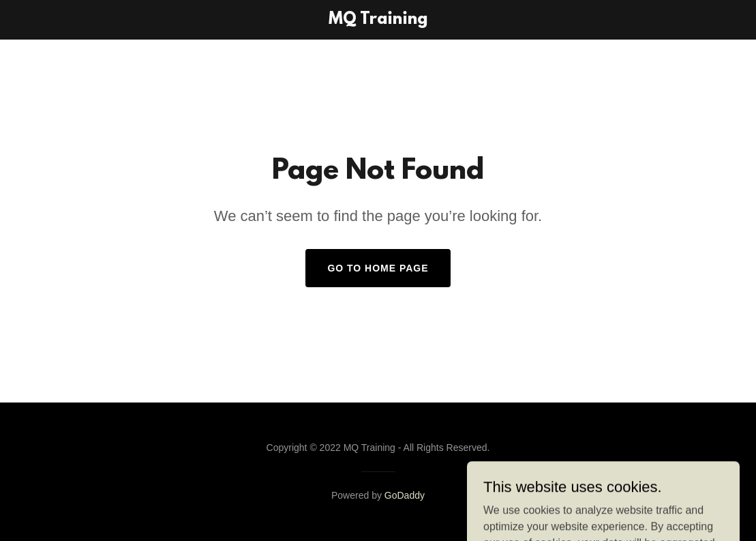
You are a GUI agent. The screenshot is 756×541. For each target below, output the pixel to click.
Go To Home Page (378, 268)
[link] (378, 20)
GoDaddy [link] (405, 495)
